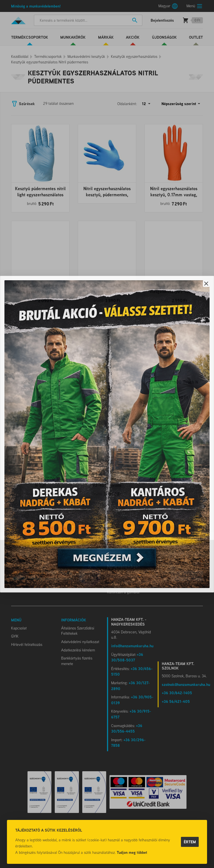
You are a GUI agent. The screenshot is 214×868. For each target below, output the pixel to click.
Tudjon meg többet (132, 852)
